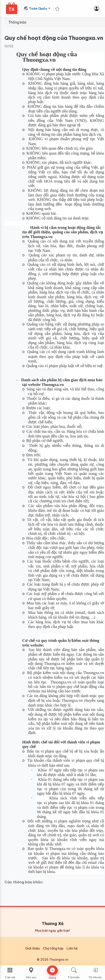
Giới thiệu (32, 948)
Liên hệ (72, 948)
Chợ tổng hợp (53, 948)
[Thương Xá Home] (12, 8)
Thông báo (17, 22)
